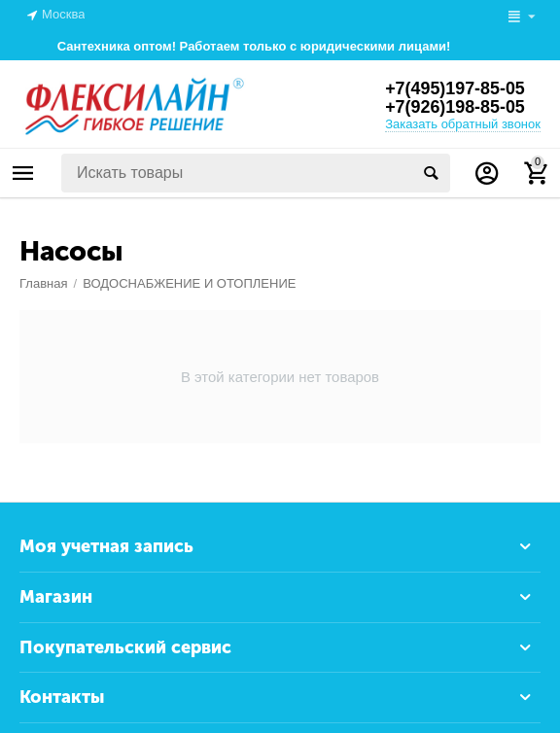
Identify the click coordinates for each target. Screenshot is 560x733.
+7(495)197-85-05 (455, 88)
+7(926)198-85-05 (455, 108)
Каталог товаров (23, 173)
